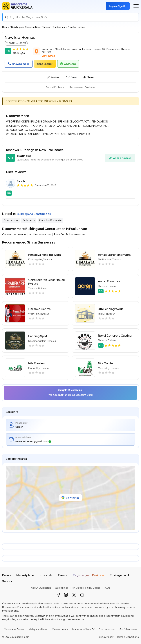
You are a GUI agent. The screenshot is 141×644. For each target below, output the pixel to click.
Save (71, 77)
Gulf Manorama (128, 629)
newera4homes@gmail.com (33, 441)
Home (6, 27)
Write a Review (120, 158)
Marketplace (25, 575)
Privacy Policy (106, 637)
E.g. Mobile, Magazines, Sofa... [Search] (30, 17)
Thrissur (46, 27)
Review (53, 77)
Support (8, 581)
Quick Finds (62, 588)
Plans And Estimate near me (70, 234)
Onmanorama (60, 629)
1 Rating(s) (19, 53)
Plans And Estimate (50, 220)
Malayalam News (38, 629)
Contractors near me (14, 234)
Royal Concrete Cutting (115, 335)
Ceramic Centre (39, 309)
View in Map (48, 56)
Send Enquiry (45, 64)
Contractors (11, 220)
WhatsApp (68, 64)
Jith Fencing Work (110, 309)
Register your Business (89, 575)
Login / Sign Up (118, 6)
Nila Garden (36, 363)
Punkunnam (59, 27)
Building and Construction (25, 27)
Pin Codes (78, 588)
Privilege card (119, 575)
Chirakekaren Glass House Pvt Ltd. (47, 282)
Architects (29, 220)
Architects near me (40, 234)
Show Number (19, 64)
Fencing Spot (38, 336)
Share (88, 77)
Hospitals (46, 575)
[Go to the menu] (136, 6)
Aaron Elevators (109, 281)
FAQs (107, 588)
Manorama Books (14, 629)
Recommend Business (82, 87)
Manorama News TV (83, 629)
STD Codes (94, 588)
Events (63, 575)
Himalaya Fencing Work (45, 255)
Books (7, 575)
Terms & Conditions (128, 637)
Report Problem (55, 87)
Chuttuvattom (107, 629)
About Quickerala (41, 588)
